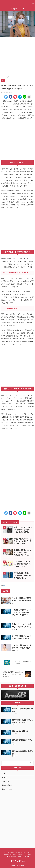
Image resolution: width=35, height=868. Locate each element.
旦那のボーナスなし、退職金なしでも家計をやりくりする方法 (22, 627)
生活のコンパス (18, 9)
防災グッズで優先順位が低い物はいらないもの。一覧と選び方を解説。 (23, 530)
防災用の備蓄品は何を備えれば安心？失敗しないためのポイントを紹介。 (23, 553)
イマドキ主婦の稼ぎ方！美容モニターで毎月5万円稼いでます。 (22, 648)
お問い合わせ (21, 839)
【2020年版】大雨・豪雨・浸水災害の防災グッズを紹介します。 (23, 564)
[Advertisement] (17, 56)
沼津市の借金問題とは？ (21, 731)
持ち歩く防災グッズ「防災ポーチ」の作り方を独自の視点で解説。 (23, 541)
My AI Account (12, 843)
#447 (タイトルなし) (24, 843)
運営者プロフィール (18, 841)
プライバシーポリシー (10, 839)
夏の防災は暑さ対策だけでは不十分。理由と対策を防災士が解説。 (23, 575)
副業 (4, 586)
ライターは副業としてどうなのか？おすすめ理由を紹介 (22, 601)
